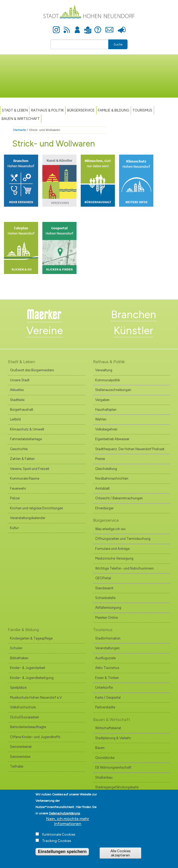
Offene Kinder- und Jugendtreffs (35, 737)
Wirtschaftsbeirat (108, 728)
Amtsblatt (102, 488)
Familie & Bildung (113, 110)
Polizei (15, 498)
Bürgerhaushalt (22, 410)
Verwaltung (104, 370)
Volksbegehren (106, 429)
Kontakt (110, 27)
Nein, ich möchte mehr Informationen (68, 828)
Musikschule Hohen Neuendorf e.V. (36, 697)
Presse (122, 27)
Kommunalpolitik (108, 380)
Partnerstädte (105, 707)
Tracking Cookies (57, 847)
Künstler (133, 331)
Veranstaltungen (107, 648)
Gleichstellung (106, 469)
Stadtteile (17, 400)
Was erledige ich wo (110, 529)
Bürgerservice (81, 110)
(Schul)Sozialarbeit (24, 717)
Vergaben (102, 400)
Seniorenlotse (20, 757)
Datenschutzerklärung (64, 820)
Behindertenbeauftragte (28, 727)
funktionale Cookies (59, 841)
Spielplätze (18, 687)
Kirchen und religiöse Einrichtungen (37, 508)
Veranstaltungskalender (28, 518)
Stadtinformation (108, 638)
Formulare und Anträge (112, 549)
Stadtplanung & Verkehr (113, 738)
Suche (118, 44)
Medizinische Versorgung (114, 558)
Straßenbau (104, 777)
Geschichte (19, 449)
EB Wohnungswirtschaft (113, 767)
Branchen (134, 314)
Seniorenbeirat (21, 747)
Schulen (16, 648)
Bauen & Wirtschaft (21, 119)
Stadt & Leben (15, 110)
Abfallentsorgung (108, 608)
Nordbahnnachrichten (112, 478)
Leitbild (15, 419)
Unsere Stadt (20, 380)
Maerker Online (106, 618)
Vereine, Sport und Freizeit (30, 469)
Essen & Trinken (107, 678)
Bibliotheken (19, 658)
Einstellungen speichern (62, 858)
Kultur (14, 528)
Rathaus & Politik (47, 110)
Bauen (100, 748)
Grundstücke (105, 758)
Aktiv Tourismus (107, 668)
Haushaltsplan (106, 410)
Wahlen (101, 419)
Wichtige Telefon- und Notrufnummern (124, 568)
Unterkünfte (104, 687)
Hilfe (98, 27)
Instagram (56, 27)
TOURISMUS (142, 110)
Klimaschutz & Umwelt (27, 429)
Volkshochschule (23, 707)
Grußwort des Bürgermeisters (32, 370)
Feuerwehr (18, 488)
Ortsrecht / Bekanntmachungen (119, 498)
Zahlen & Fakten (22, 459)
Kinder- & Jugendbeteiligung (32, 678)
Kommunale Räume (25, 478)
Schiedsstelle (105, 598)
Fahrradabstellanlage (26, 439)
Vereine (45, 331)
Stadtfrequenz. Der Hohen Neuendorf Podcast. (130, 449)
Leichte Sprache (88, 27)
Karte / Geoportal (108, 697)
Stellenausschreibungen (113, 390)
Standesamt (104, 588)
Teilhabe (17, 766)
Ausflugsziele (105, 658)
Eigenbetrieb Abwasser (112, 439)
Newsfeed (67, 27)
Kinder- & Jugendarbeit (28, 668)
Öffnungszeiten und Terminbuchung (123, 539)
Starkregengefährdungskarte (117, 787)
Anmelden (77, 27)
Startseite (19, 130)
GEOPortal (103, 578)
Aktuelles (17, 390)
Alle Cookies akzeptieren (120, 859)
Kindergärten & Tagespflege (31, 638)
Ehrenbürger (104, 508)
